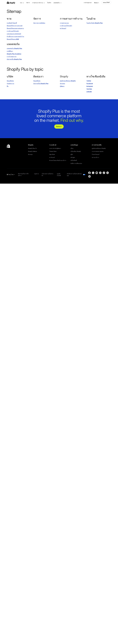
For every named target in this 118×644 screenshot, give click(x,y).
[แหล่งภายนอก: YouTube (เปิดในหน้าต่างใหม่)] (89, 89)
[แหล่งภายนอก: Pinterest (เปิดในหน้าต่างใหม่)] (89, 176)
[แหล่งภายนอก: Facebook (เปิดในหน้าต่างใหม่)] (90, 84)
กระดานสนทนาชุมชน (98, 151)
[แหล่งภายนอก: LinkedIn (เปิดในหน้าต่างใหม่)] (89, 92)
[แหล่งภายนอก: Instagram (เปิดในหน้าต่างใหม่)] (90, 86)
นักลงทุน (30, 154)
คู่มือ (72, 154)
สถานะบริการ (95, 157)
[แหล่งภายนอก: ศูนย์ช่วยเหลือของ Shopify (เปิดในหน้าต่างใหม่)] (68, 81)
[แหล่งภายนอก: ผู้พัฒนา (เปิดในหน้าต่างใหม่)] (62, 86)
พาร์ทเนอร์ (52, 157)
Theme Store (53, 151)
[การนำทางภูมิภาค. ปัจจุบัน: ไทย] (11, 175)
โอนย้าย (49, 3)
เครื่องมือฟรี (74, 160)
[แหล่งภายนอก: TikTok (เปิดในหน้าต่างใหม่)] (104, 173)
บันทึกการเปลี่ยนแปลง (76, 163)
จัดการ (28, 3)
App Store (52, 154)
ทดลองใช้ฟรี (106, 2)
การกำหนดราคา (88, 3)
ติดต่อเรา (97, 3)
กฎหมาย (36, 174)
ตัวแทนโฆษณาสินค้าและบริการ (58, 160)
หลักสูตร (73, 157)
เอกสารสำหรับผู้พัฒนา (55, 148)
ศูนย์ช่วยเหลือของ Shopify (99, 148)
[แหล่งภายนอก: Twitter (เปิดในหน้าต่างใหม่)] (89, 81)
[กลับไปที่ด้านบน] (8, 146)
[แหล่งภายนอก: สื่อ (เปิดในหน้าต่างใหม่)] (8, 86)
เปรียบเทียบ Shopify (76, 151)
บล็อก (72, 148)
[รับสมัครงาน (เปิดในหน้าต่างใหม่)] (10, 84)
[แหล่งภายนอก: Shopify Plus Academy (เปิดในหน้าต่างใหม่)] (14, 54)
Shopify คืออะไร (32, 148)
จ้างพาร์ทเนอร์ (96, 154)
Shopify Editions (32, 151)
